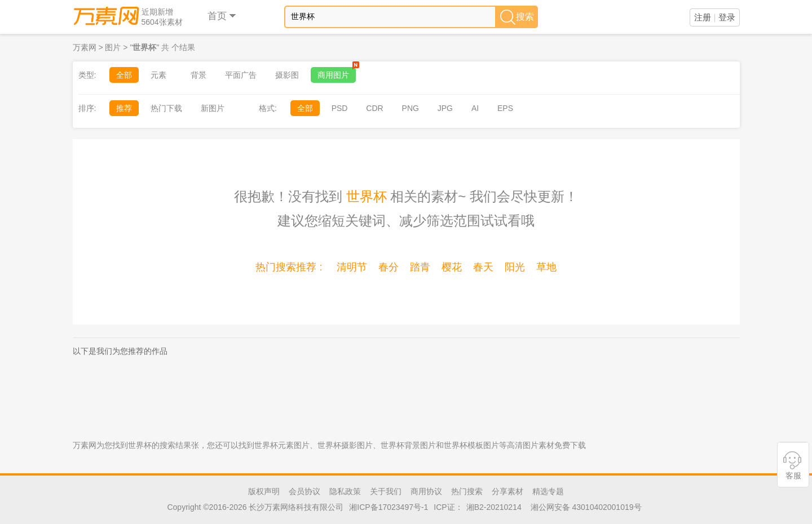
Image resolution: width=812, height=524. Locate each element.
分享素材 (507, 491)
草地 (546, 267)
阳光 (515, 267)
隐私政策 (345, 491)
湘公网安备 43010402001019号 (586, 507)
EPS (505, 108)
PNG (411, 108)
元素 (158, 75)
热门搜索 (467, 491)
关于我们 (386, 491)
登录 (727, 17)
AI (475, 108)
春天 (483, 267)
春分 (389, 267)
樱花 (452, 267)
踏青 (420, 267)
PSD (340, 108)
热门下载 (166, 108)
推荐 (124, 108)
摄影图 (287, 75)
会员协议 (304, 491)
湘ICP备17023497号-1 (389, 507)
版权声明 (264, 491)
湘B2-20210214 (494, 507)
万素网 (85, 47)
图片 (113, 47)
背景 (198, 75)
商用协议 (426, 491)
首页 (222, 16)
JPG (445, 108)
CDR (374, 108)
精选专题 (548, 491)
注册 (703, 17)
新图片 (213, 108)
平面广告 (241, 75)
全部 (124, 75)
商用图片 (337, 73)
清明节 (352, 267)
